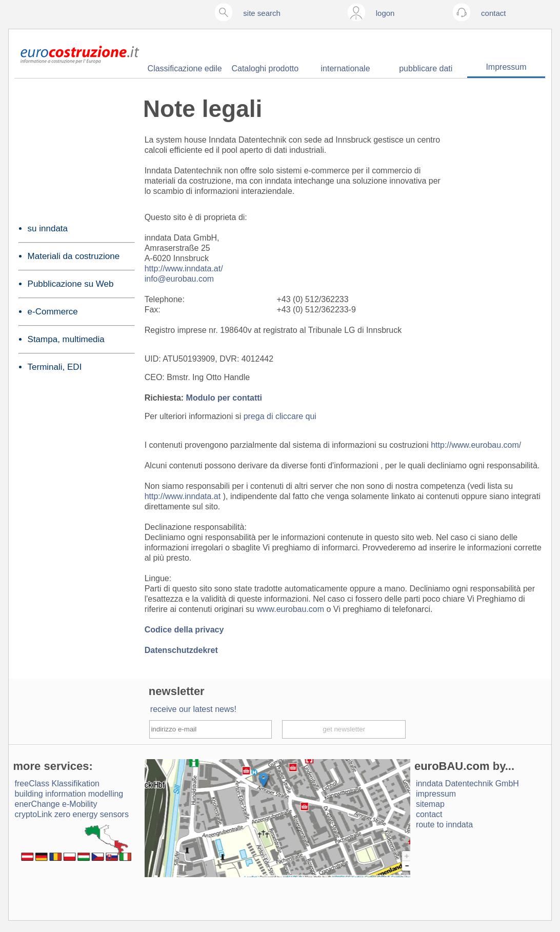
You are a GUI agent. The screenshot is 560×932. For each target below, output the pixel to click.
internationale (346, 68)
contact (429, 814)
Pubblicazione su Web (71, 284)
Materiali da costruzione (74, 256)
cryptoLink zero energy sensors (72, 814)
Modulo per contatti (224, 398)
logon (385, 13)
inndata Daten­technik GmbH (467, 784)
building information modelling (69, 794)
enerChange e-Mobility (56, 804)
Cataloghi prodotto (265, 68)
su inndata (48, 229)
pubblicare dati (426, 68)
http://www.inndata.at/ (184, 269)
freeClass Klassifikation (57, 784)
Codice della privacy (184, 630)
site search (262, 13)
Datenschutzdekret (181, 650)
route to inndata (444, 825)
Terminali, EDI (55, 367)
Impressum (506, 67)
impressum (436, 794)
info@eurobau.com (179, 279)
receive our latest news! (193, 709)
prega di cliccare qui (280, 416)
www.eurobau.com (291, 609)
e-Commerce (53, 312)
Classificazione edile (185, 68)
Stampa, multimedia (66, 339)
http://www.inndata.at (184, 496)
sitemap (430, 804)
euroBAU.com (452, 766)
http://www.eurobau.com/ (476, 445)
